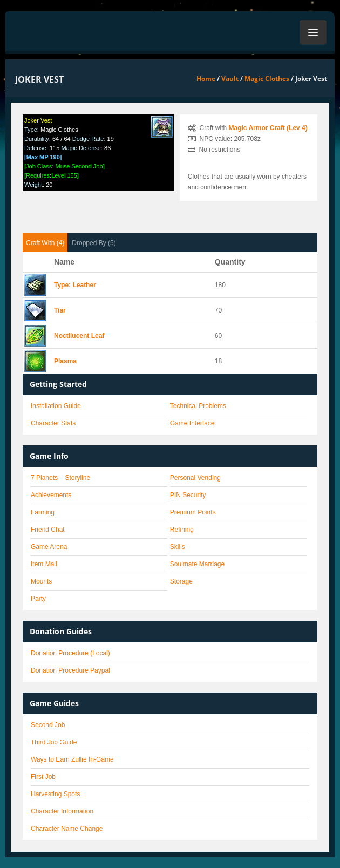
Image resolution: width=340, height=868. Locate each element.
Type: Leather (75, 285)
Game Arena (49, 547)
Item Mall (44, 564)
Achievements (51, 495)
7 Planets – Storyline (60, 478)
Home (206, 79)
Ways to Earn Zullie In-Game (72, 760)
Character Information (62, 811)
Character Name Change (67, 829)
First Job (43, 777)
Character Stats (53, 423)
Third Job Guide (54, 742)
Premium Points (193, 512)
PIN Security (188, 495)
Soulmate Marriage (197, 564)
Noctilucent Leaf (79, 336)
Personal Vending (195, 478)
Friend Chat (48, 530)
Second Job (48, 725)
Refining (182, 530)
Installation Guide (56, 406)
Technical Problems (198, 406)
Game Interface (192, 423)
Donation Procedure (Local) (70, 653)
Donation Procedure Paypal (70, 670)
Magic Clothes (267, 79)
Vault (230, 79)
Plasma (65, 361)
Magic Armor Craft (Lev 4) (268, 128)
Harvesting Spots (55, 794)
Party (38, 599)
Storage (181, 581)
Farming (43, 512)
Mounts (41, 581)
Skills (178, 547)
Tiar (60, 310)
